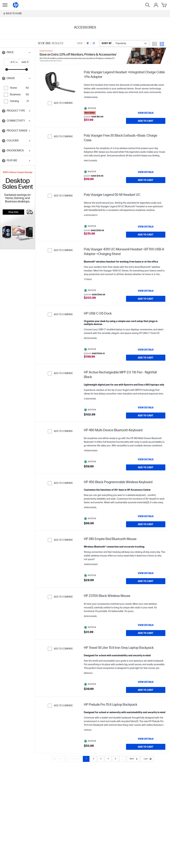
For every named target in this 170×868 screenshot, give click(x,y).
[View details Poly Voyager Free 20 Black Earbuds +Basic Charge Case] (146, 172)
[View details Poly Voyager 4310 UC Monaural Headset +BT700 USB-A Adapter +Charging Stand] (146, 291)
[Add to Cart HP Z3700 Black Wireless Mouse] (146, 633)
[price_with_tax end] (23, 62)
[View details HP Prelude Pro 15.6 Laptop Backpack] (146, 739)
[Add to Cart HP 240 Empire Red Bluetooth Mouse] (146, 581)
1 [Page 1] (86, 759)
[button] (17, 53)
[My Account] (156, 5)
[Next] (133, 759)
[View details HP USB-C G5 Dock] (146, 350)
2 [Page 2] (93, 759)
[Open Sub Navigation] (5, 5)
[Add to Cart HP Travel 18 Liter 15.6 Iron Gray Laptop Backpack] (146, 690)
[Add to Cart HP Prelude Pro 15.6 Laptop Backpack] (146, 747)
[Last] (147, 759)
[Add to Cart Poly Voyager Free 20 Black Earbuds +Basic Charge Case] (146, 180)
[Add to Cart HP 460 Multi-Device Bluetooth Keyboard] (146, 467)
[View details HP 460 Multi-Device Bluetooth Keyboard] (146, 459)
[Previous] (74, 759)
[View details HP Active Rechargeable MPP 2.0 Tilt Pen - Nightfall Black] (146, 408)
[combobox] (124, 43)
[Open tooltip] (4, 53)
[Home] (16, 5)
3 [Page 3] (101, 759)
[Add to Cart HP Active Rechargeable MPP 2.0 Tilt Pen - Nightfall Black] (146, 416)
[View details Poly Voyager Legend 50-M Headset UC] (146, 227)
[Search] (148, 5)
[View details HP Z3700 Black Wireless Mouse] (146, 625)
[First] (58, 759)
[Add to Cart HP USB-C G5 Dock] (146, 358)
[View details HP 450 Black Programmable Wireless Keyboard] (146, 516)
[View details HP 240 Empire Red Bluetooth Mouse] (146, 573)
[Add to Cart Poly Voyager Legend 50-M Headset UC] (146, 235)
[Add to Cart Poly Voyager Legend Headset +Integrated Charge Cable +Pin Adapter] (146, 121)
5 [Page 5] (115, 759)
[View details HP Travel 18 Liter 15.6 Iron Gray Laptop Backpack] (146, 682)
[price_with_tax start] (9, 62)
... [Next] (123, 759)
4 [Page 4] (108, 759)
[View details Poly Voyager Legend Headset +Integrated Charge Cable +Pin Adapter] (146, 113)
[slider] (7, 69)
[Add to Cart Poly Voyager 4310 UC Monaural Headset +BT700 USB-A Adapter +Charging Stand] (146, 299)
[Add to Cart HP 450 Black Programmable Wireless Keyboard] (146, 524)
